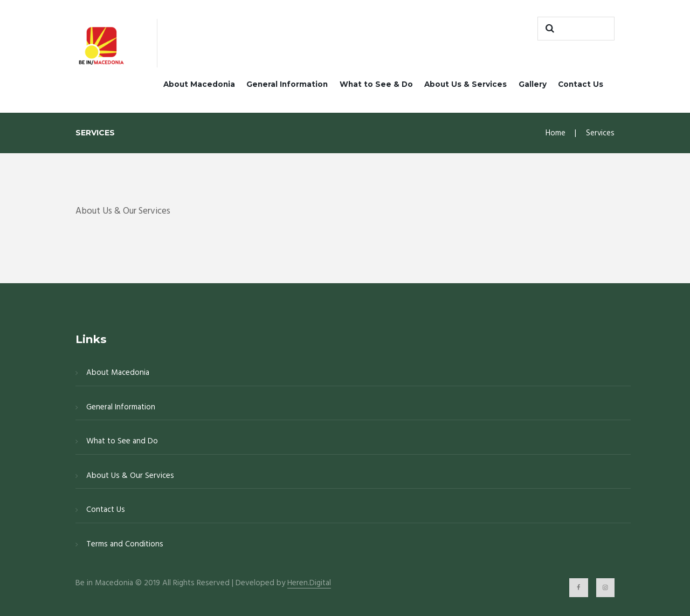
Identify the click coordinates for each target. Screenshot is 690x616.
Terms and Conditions (125, 544)
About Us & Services (465, 84)
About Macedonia (199, 84)
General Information (287, 84)
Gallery (533, 84)
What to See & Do (376, 84)
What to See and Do (122, 441)
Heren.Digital (309, 583)
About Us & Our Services (130, 476)
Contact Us (581, 84)
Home (556, 133)
